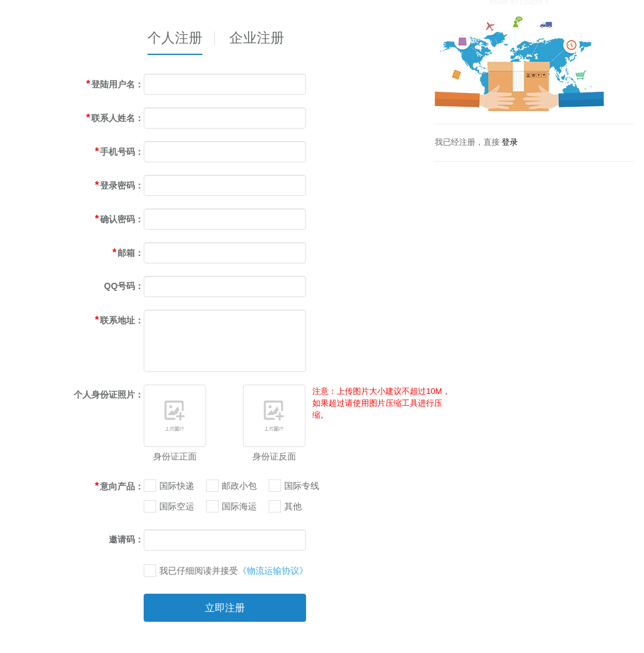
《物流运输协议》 (273, 571)
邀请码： (126, 539)
